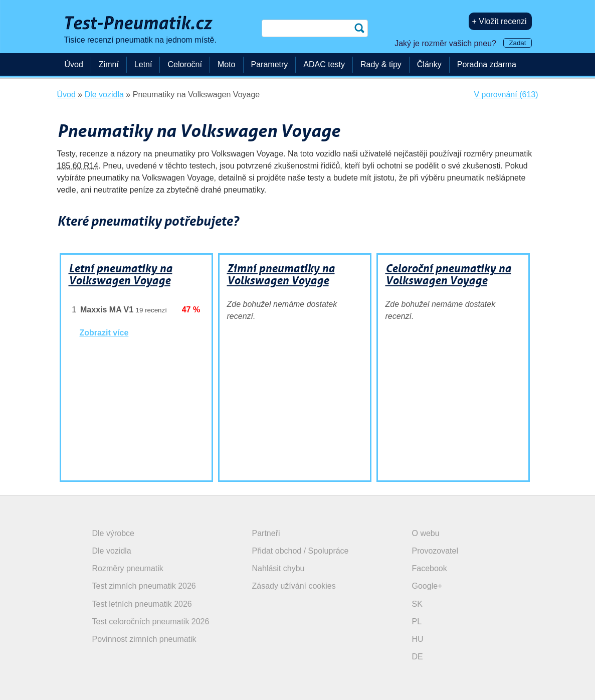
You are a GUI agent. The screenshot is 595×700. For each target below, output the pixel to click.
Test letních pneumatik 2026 (142, 604)
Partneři (266, 533)
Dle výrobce (113, 533)
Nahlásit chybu (278, 568)
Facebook (430, 568)
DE (418, 657)
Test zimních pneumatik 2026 (144, 586)
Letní (143, 64)
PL (417, 622)
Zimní (109, 64)
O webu (426, 533)
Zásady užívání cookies (294, 586)
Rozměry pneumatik (128, 568)
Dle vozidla (112, 551)
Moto (227, 64)
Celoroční (184, 64)
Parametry (270, 64)
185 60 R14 (78, 166)
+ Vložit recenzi (500, 21)
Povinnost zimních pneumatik (144, 639)
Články (429, 64)
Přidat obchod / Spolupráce (301, 551)
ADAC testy (324, 64)
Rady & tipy (381, 64)
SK (417, 604)
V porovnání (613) (506, 95)
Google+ (427, 586)
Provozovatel (435, 551)
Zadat (517, 43)
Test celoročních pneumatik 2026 (151, 622)
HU (418, 639)
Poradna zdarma (487, 64)
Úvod (74, 64)
